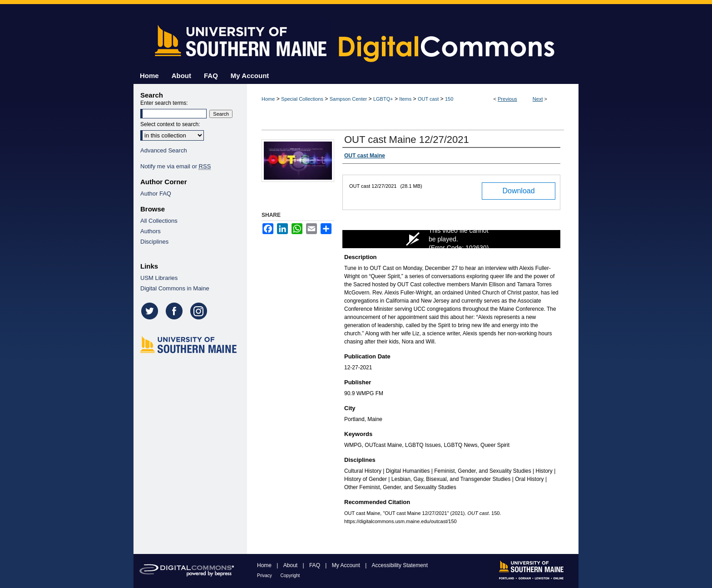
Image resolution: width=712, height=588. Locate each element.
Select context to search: (170, 124)
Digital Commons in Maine (175, 288)
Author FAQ (156, 194)
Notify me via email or (176, 166)
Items (405, 99)
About (291, 565)
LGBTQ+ (383, 99)
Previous (507, 99)
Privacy (265, 576)
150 (449, 99)
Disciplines (154, 242)
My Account (347, 565)
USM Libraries (159, 278)
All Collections (159, 221)
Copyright (290, 576)
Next (538, 99)
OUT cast (428, 99)
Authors (151, 231)
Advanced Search (164, 150)
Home (268, 99)
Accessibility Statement (400, 565)
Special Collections (302, 99)
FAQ (315, 565)
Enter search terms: (164, 103)
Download (518, 191)
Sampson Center (349, 99)
